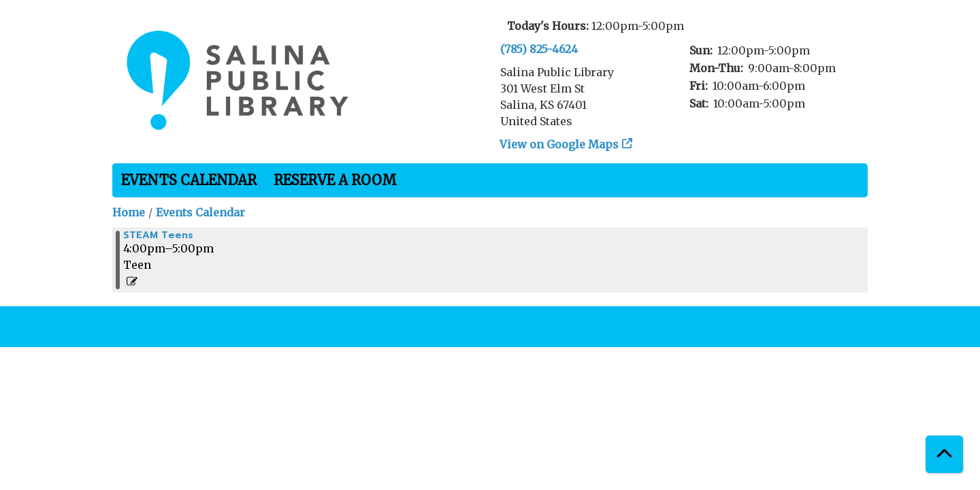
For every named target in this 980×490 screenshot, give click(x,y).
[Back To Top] (944, 454)
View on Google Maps (559, 144)
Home (129, 212)
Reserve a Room (335, 180)
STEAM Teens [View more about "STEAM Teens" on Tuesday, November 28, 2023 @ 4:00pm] (158, 235)
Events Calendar (189, 180)
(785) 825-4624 (539, 49)
